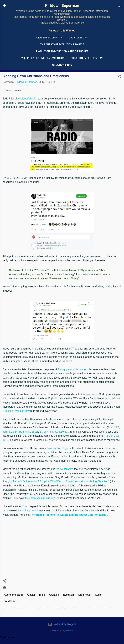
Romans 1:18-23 (29, 432)
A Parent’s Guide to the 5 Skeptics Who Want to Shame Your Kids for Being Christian (59, 481)
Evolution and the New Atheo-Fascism (62, 51)
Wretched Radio (27, 99)
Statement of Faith (49, 38)
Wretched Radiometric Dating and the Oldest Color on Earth (69, 515)
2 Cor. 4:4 (45, 432)
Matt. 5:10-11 (60, 432)
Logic (98, 595)
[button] (119, 77)
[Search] (119, 7)
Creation (54, 595)
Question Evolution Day (87, 58)
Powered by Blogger (62, 624)
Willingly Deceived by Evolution (43, 58)
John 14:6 (113, 427)
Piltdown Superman (62, 6)
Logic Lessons (78, 38)
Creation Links (62, 65)
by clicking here (27, 511)
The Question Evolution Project (62, 44)
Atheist (31, 595)
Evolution (68, 595)
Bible (42, 595)
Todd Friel (10, 601)
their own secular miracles (40, 498)
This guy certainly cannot (72, 369)
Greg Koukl (85, 595)
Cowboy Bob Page (57, 448)
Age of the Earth (13, 595)
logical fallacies (65, 469)
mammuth (69, 631)
